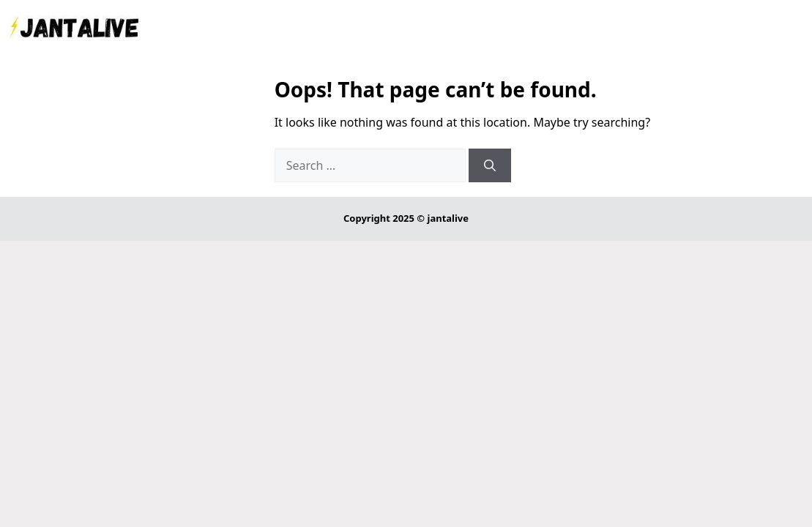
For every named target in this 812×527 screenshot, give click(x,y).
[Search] (490, 165)
